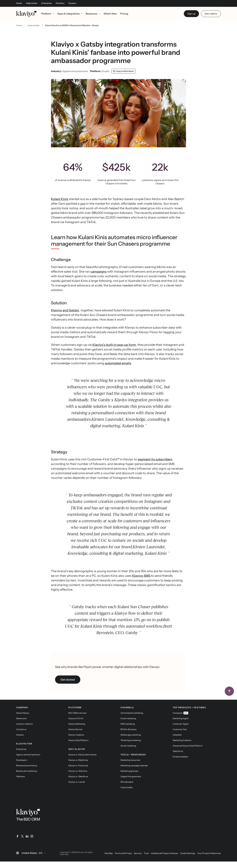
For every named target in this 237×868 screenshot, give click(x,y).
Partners (60, 3)
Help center (32, 3)
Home (19, 3)
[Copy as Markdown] (123, 78)
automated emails (118, 370)
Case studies (34, 32)
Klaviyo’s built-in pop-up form (114, 352)
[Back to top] (229, 698)
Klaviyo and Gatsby (65, 317)
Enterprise (47, 3)
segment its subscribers (155, 466)
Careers (72, 3)
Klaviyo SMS (142, 583)
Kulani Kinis (60, 206)
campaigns (99, 278)
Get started (68, 686)
